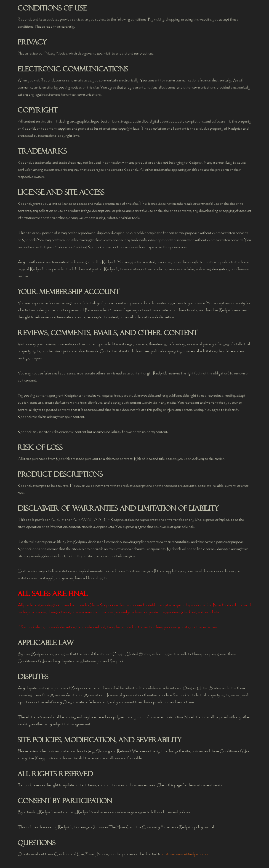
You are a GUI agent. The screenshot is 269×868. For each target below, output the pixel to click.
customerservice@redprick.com (185, 854)
